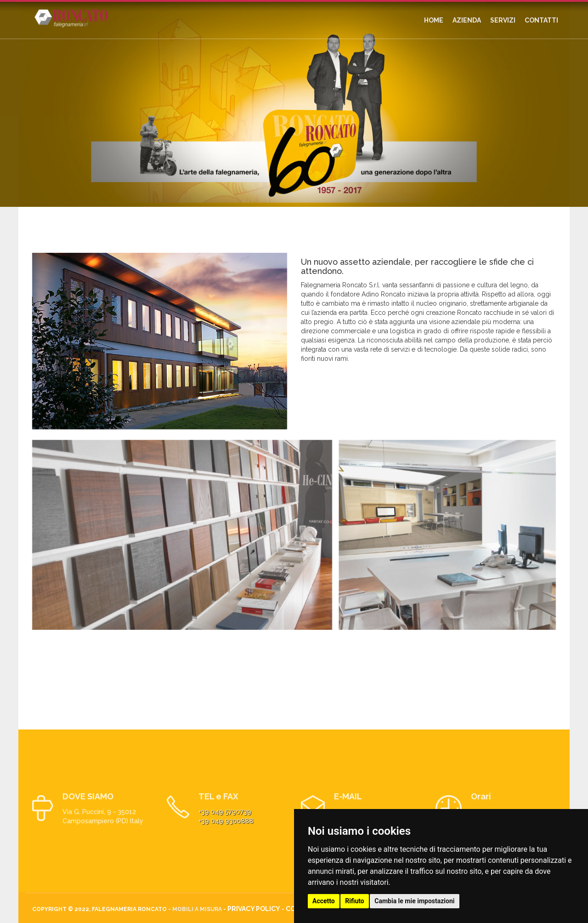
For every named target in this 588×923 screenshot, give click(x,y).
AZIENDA (467, 20)
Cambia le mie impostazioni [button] (414, 901)
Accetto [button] (324, 901)
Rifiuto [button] (355, 901)
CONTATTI (541, 20)
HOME (434, 20)
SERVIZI (503, 20)
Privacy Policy (254, 909)
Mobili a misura (197, 909)
